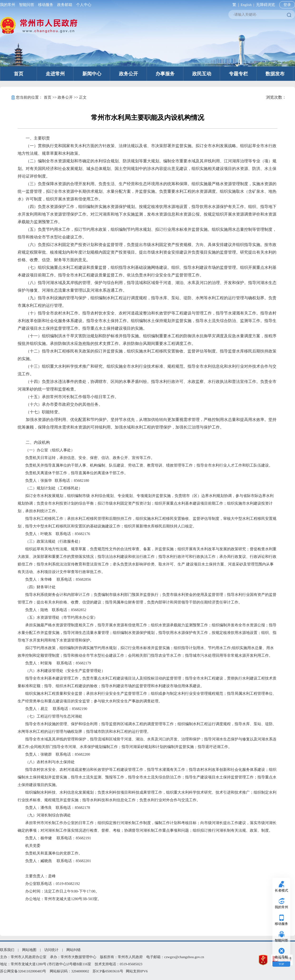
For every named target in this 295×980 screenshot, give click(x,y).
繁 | (235, 5)
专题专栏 (238, 74)
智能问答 (27, 5)
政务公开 (128, 74)
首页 (19, 74)
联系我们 (7, 950)
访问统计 (51, 950)
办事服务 (165, 74)
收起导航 (281, 957)
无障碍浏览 (265, 5)
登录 (287, 5)
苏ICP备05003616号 (108, 971)
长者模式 (281, 891)
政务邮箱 (65, 5)
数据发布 (275, 74)
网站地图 (29, 950)
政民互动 (202, 74)
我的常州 (9, 5)
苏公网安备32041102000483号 (23, 971)
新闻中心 (92, 74)
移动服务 (46, 5)
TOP (281, 964)
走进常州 (55, 74)
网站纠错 (74, 950)
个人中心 (83, 5)
